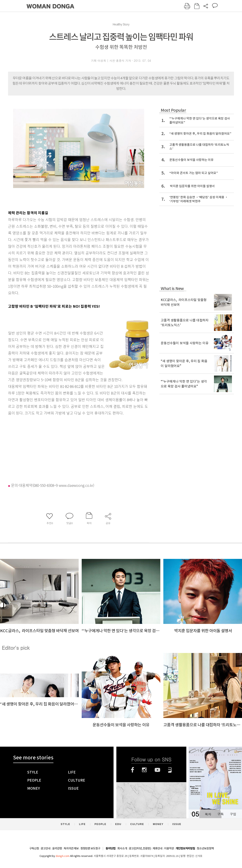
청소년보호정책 (205, 848)
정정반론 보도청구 (90, 848)
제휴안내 (158, 848)
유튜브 (157, 770)
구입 (233, 814)
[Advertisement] (69, 448)
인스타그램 (144, 770)
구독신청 (34, 848)
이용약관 (169, 848)
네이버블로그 (170, 770)
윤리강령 (57, 848)
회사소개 (122, 848)
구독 (220, 814)
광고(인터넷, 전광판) (140, 848)
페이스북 (132, 770)
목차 (208, 814)
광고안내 (46, 848)
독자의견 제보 (71, 848)
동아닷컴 (111, 849)
